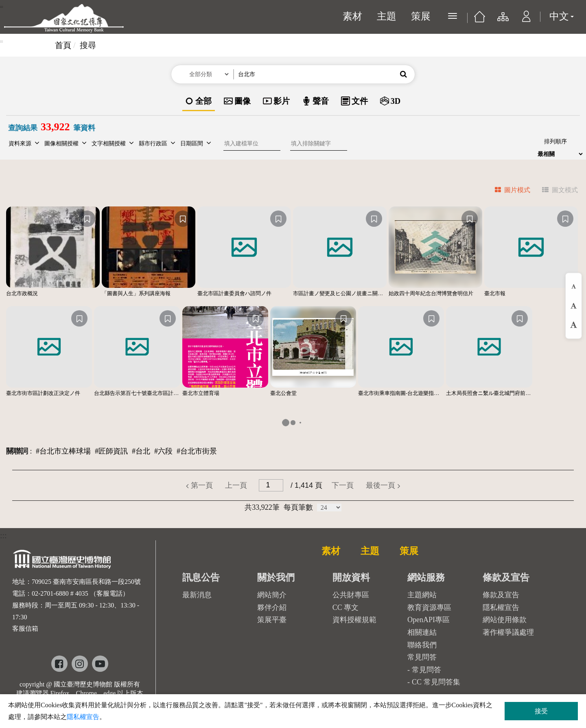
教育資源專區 (429, 607)
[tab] (508, 191)
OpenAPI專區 (429, 620)
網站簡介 (272, 595)
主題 (387, 16)
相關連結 (422, 632)
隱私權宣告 (501, 607)
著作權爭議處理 (508, 632)
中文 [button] (562, 16)
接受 (541, 711)
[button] (526, 20)
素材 (352, 16)
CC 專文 (346, 607)
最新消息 (197, 595)
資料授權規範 (354, 620)
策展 (421, 16)
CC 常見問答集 (436, 682)
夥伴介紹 (272, 607)
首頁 (63, 45)
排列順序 (555, 141)
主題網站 (422, 595)
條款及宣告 (501, 595)
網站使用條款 (505, 620)
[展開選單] (453, 16)
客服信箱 (25, 628)
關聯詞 (17, 451)
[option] (199, 102)
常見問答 (426, 670)
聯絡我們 (422, 645)
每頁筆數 (298, 507)
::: (2, 7)
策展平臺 (272, 620)
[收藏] (87, 219)
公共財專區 (351, 595)
